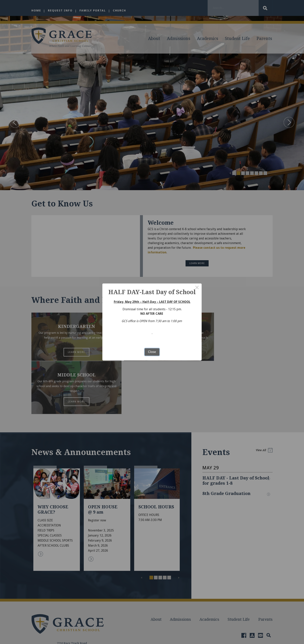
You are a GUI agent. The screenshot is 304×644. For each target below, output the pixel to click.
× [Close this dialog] (197, 288)
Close (152, 352)
